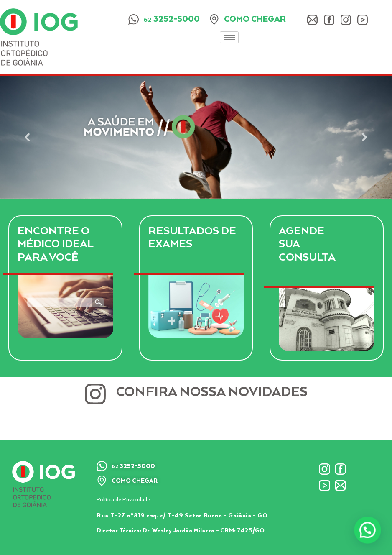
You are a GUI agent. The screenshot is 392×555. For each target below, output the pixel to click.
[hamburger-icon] (229, 37)
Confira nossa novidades (212, 392)
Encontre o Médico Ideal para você (56, 244)
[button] (28, 137)
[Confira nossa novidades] (95, 394)
